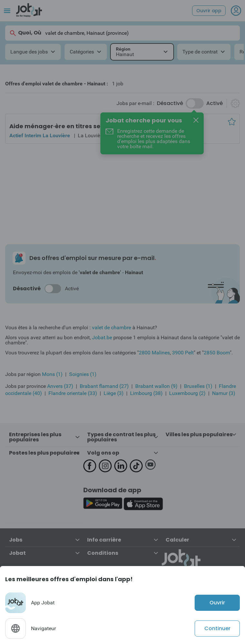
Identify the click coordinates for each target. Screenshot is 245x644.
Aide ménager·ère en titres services (64, 126)
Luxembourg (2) (187, 393)
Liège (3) (114, 393)
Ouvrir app (209, 11)
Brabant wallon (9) (156, 386)
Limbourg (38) (146, 393)
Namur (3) (224, 393)
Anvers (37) (60, 386)
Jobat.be (102, 337)
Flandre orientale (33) (73, 393)
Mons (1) (52, 374)
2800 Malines (154, 353)
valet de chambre (112, 327)
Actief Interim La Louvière (40, 135)
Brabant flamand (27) (104, 386)
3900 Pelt (183, 353)
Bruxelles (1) (198, 386)
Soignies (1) (83, 374)
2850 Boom (217, 353)
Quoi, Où (25, 33)
